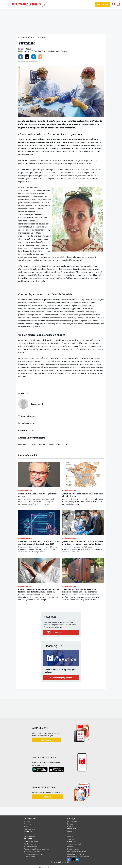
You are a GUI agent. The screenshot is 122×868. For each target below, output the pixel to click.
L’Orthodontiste (29, 857)
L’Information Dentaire (32, 841)
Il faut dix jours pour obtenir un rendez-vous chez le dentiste (83, 495)
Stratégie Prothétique (31, 846)
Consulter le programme (61, 678)
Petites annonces (30, 834)
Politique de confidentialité (76, 851)
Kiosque (70, 824)
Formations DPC (30, 836)
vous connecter (34, 444)
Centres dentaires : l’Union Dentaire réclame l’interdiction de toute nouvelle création (39, 591)
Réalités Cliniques (30, 844)
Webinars (70, 836)
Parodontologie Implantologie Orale (36, 849)
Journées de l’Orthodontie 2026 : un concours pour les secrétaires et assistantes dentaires (83, 543)
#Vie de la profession (27, 423)
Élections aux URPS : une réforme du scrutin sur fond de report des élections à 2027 (39, 543)
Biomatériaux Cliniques (32, 851)
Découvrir (48, 797)
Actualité (27, 821)
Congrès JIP (71, 839)
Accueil (19, 37)
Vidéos (26, 826)
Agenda (70, 831)
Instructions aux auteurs (75, 854)
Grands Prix (71, 834)
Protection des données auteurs (78, 857)
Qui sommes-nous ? (74, 844)
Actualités (26, 37)
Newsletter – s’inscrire (31, 829)
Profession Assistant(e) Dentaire (35, 854)
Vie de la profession (40, 37)
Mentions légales (73, 849)
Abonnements (72, 821)
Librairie (70, 826)
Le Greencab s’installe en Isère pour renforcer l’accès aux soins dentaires (80, 591)
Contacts (70, 846)
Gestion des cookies (61, 862)
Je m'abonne (103, 4)
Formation (28, 824)
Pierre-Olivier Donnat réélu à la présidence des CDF (38, 495)
